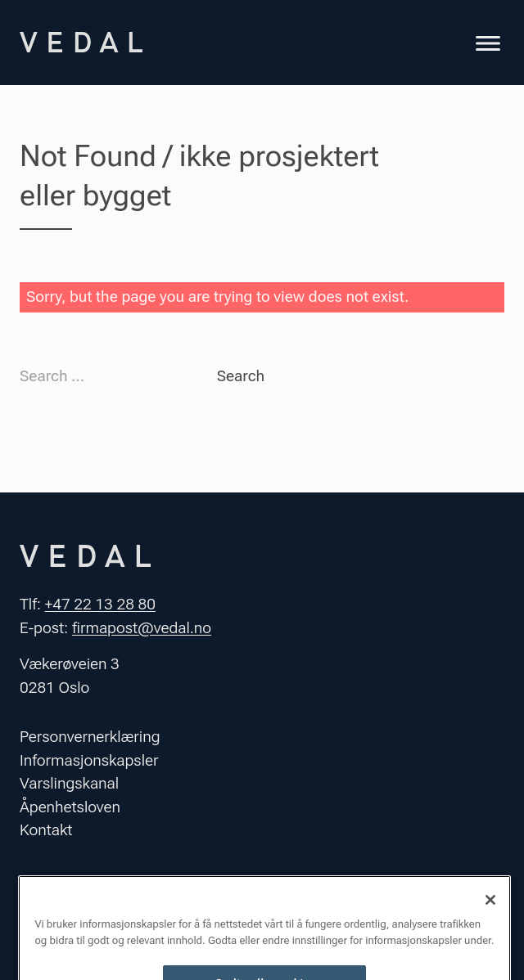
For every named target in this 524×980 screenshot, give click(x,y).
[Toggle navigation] (488, 45)
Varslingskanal (69, 783)
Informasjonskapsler (89, 760)
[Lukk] (490, 916)
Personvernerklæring (90, 737)
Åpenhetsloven (70, 807)
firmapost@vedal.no (142, 628)
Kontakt (46, 830)
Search (241, 376)
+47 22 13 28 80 (100, 604)
